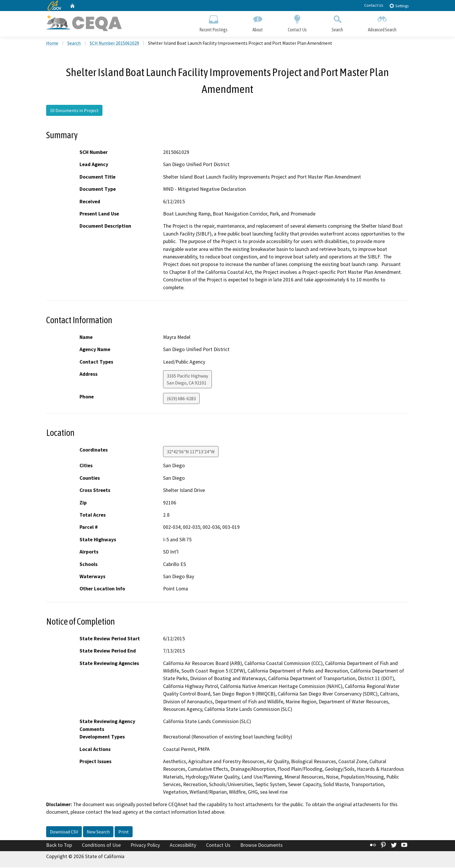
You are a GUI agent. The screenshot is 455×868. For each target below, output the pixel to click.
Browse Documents (261, 846)
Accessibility (183, 846)
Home (52, 44)
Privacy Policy (145, 846)
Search (337, 23)
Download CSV (64, 833)
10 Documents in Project (74, 111)
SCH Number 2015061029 (114, 44)
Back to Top (59, 846)
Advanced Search (382, 23)
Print (124, 833)
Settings (399, 6)
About (258, 23)
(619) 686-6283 (181, 399)
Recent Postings (213, 23)
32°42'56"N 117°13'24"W (191, 452)
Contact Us (374, 5)
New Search (98, 833)
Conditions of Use (101, 846)
